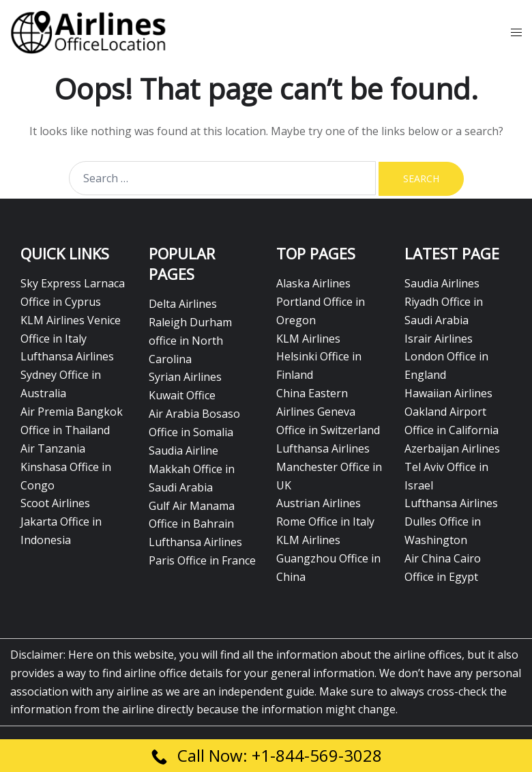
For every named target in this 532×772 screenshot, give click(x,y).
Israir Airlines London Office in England (446, 357)
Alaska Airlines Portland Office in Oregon (321, 302)
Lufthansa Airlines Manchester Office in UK (329, 467)
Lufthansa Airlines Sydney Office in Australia (67, 375)
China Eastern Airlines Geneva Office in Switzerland (328, 412)
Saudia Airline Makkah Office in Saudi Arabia (192, 469)
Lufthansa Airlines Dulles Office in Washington (451, 521)
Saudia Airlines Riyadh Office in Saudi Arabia (444, 302)
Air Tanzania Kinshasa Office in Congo (66, 467)
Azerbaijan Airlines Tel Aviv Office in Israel (452, 467)
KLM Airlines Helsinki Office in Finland (319, 357)
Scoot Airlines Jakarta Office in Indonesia (61, 521)
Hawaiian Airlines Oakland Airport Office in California (452, 412)
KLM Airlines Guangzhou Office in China (328, 558)
